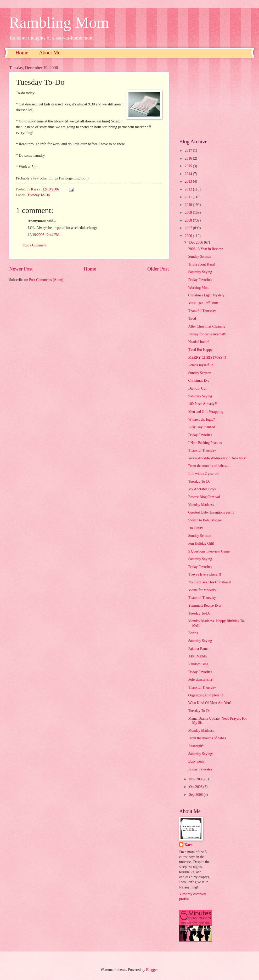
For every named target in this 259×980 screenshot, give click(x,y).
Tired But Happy (200, 350)
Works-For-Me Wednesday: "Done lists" (217, 458)
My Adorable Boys (202, 489)
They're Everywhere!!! (204, 574)
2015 (189, 166)
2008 (189, 220)
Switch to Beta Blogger (205, 520)
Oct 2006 (196, 787)
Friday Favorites (200, 280)
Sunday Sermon (200, 257)
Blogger (152, 970)
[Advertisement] (215, 98)
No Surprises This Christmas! (209, 582)
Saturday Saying (200, 272)
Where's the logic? (201, 419)
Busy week (196, 761)
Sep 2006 (196, 795)
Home (22, 53)
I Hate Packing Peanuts (205, 443)
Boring (193, 633)
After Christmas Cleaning (207, 326)
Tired (192, 319)
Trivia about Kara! (201, 264)
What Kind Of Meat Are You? (210, 703)
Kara (188, 845)
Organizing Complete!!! (205, 695)
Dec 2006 (197, 242)
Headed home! (199, 342)
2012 (189, 189)
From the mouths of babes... (208, 466)
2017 (189, 151)
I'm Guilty (196, 528)
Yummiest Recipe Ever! (205, 606)
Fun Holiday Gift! (201, 543)
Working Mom (199, 288)
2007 (189, 228)
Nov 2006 (197, 779)
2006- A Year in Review (205, 249)
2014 (189, 174)
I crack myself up (201, 365)
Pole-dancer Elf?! (201, 680)
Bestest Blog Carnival (204, 497)
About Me (50, 53)
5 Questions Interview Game (209, 551)
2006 (189, 236)
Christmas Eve (199, 381)
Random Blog (198, 664)
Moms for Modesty (202, 590)
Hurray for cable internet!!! (208, 334)
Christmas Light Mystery (206, 295)
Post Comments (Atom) (46, 280)
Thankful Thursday (202, 311)
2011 (189, 197)
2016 (189, 158)
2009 (189, 213)
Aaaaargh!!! (197, 746)
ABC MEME (198, 656)
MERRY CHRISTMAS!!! (207, 357)
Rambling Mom (59, 22)
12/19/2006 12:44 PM (44, 235)
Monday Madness (201, 505)
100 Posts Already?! (203, 404)
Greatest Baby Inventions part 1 (211, 512)
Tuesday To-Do (39, 195)
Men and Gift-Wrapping (206, 412)
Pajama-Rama (198, 649)
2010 (189, 205)
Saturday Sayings (201, 754)
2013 (189, 181)
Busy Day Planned (202, 427)
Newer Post (21, 269)
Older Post (158, 269)
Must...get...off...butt (203, 303)
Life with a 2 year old (204, 474)
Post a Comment (34, 245)
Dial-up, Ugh (198, 388)
